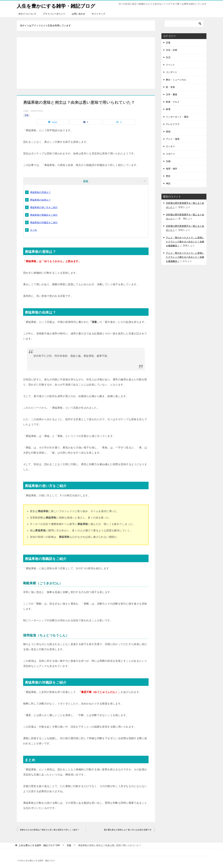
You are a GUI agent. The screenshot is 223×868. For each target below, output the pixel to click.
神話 (168, 183)
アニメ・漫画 (173, 139)
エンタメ (170, 146)
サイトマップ (98, 14)
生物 (168, 161)
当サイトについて (27, 14)
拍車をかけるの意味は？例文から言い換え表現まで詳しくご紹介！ (50, 830)
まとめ (34, 230)
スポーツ (170, 154)
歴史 (168, 176)
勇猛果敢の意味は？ (41, 192)
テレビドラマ (173, 124)
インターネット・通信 (177, 117)
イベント (170, 65)
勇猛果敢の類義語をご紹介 (44, 215)
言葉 (27, 115)
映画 (168, 131)
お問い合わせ (78, 14)
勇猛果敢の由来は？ (41, 200)
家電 (168, 109)
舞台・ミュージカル (176, 80)
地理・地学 (172, 168)
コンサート (172, 72)
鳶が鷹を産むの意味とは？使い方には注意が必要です (128, 830)
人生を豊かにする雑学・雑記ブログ (56, 6)
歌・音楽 (170, 87)
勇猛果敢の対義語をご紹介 (44, 222)
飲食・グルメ (173, 102)
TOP (39, 845)
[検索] (184, 23)
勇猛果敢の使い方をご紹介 (44, 207)
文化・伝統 (172, 50)
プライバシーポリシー (54, 14)
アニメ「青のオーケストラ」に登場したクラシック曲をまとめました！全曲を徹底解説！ (185, 241)
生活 (168, 57)
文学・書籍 (172, 94)
